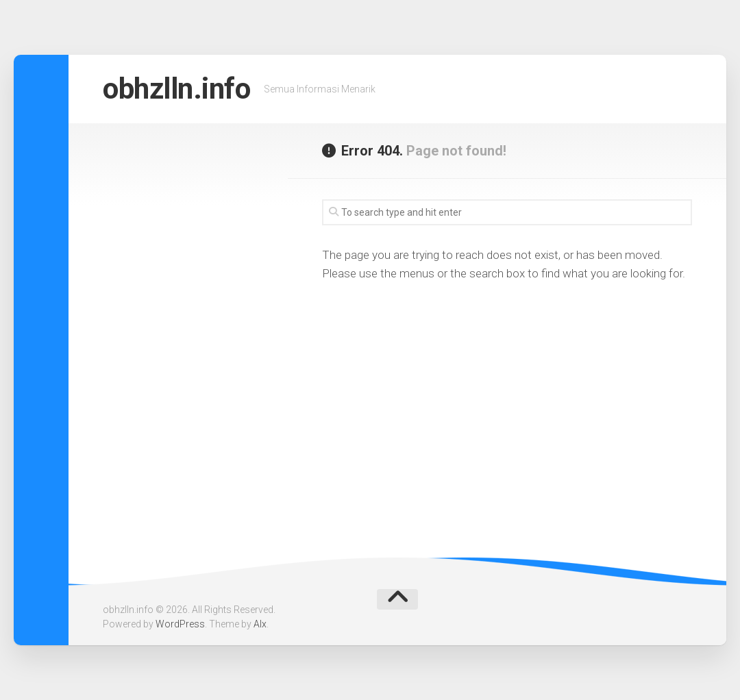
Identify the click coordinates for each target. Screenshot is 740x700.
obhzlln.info (176, 89)
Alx (260, 624)
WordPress (180, 624)
